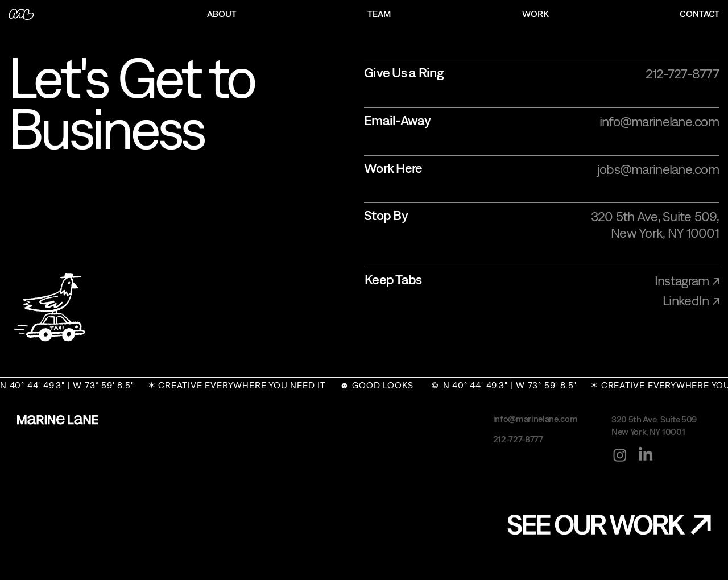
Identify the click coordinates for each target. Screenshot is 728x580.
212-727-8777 (682, 73)
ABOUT (222, 14)
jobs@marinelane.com (658, 169)
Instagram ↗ (687, 280)
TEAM (379, 14)
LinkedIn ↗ (691, 300)
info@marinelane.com (659, 121)
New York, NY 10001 (648, 432)
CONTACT (700, 14)
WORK (535, 14)
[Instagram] (620, 455)
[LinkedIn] (646, 455)
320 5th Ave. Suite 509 (654, 419)
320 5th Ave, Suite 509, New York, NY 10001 (655, 224)
